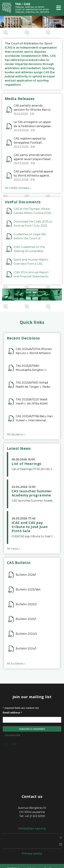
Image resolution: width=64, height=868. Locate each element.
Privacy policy (32, 854)
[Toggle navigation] (59, 8)
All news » (14, 549)
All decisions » (16, 434)
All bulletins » (16, 664)
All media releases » (18, 188)
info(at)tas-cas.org (32, 828)
